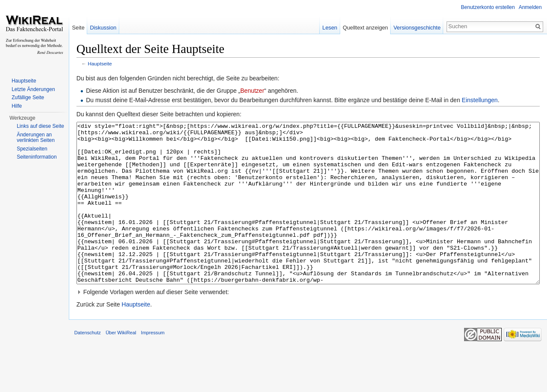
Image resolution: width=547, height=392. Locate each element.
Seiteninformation (37, 157)
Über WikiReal (130, 372)
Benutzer (262, 92)
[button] (311, 326)
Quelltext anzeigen (362, 28)
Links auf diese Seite (40, 126)
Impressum (162, 372)
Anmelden (529, 7)
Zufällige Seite (28, 97)
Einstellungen (489, 102)
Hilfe (17, 106)
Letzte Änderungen (33, 89)
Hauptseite (109, 65)
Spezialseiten (32, 149)
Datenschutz (97, 372)
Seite (84, 28)
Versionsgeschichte (414, 28)
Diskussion (109, 28)
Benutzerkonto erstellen (486, 7)
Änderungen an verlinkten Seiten (36, 138)
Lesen (327, 28)
